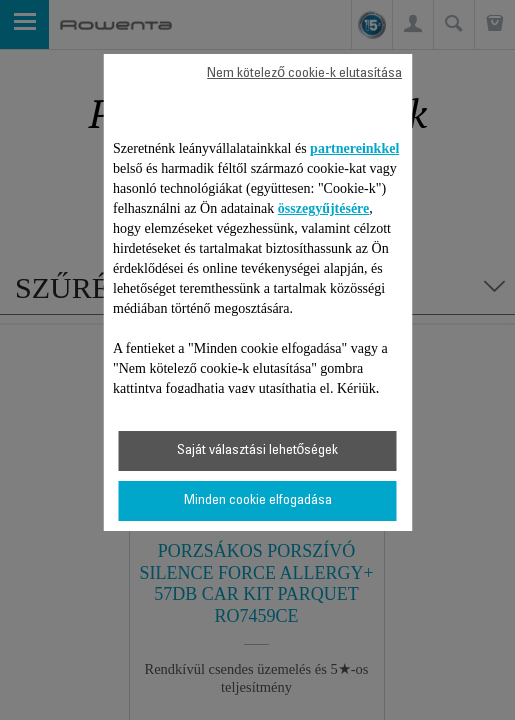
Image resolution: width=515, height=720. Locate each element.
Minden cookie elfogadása (258, 501)
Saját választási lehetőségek (258, 451)
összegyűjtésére (324, 208)
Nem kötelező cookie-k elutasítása (304, 74)
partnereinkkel (354, 148)
